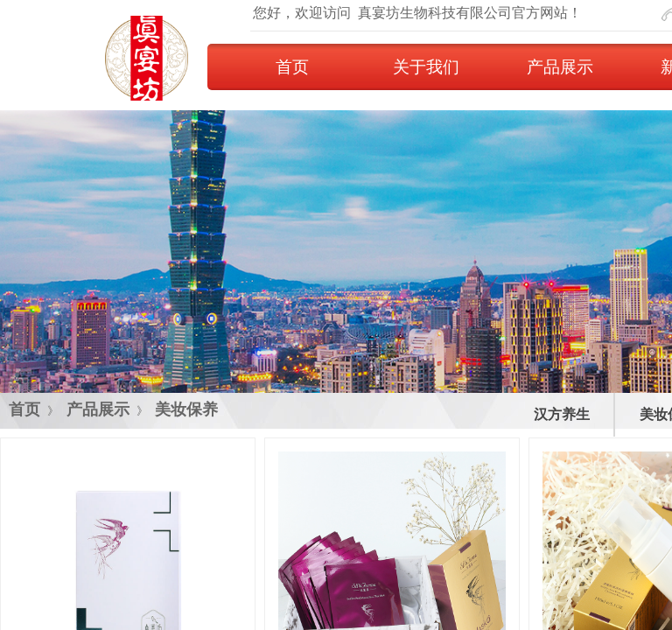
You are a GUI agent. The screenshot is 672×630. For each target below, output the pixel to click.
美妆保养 (186, 409)
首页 (292, 67)
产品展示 (560, 67)
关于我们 (426, 67)
